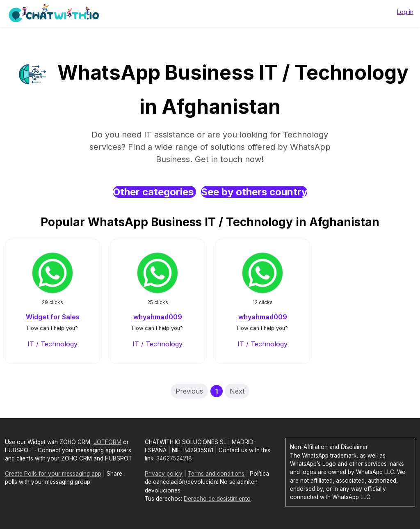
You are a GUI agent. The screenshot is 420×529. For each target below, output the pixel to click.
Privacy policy (164, 474)
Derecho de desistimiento (217, 499)
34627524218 (174, 458)
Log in (405, 12)
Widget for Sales (53, 317)
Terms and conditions (216, 474)
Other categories (154, 192)
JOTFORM (107, 442)
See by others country (254, 192)
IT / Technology (52, 344)
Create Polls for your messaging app (53, 474)
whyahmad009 (158, 317)
